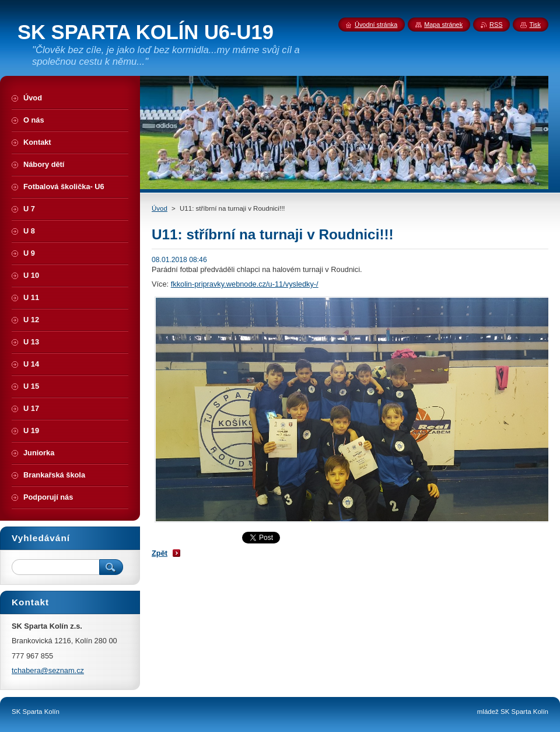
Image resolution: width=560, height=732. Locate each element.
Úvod (160, 208)
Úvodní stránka (376, 25)
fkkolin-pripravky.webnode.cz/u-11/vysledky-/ (245, 284)
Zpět (160, 553)
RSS (496, 25)
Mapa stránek (443, 25)
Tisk (535, 25)
